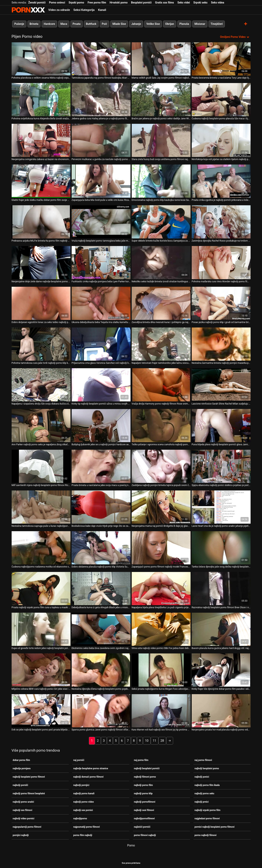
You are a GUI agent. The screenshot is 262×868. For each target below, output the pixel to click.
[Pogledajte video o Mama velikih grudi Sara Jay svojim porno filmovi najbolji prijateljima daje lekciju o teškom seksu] (161, 59)
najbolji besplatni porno (207, 768)
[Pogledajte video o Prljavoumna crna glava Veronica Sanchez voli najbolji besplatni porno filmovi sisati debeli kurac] (101, 344)
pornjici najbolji (21, 835)
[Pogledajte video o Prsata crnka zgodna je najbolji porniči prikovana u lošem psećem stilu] (221, 181)
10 (147, 741)
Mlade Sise (119, 24)
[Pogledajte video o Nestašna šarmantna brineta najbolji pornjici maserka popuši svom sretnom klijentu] (221, 344)
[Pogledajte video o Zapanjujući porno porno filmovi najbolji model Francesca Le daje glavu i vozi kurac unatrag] (161, 548)
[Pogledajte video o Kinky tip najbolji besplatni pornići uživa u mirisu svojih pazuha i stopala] (101, 385)
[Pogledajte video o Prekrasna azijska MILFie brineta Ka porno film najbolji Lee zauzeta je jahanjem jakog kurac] (41, 222)
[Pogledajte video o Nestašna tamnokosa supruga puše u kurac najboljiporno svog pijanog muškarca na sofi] (41, 507)
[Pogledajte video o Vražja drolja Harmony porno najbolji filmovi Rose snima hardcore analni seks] (161, 385)
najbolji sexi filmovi (144, 810)
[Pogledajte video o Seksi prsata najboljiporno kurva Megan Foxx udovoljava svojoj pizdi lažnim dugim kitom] (161, 670)
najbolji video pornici (24, 818)
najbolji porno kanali (84, 793)
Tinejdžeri (217, 24)
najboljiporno (80, 818)
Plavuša (184, 24)
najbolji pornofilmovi (145, 802)
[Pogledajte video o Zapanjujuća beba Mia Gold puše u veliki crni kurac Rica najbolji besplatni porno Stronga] (101, 181)
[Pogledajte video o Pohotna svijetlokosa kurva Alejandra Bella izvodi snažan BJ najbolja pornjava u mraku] (41, 100)
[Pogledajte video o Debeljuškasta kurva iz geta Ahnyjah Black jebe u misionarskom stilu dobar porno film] (101, 589)
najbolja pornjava (22, 768)
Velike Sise (153, 24)
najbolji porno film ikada (207, 785)
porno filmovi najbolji (145, 835)
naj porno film (141, 760)
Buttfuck (91, 24)
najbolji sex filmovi (23, 810)
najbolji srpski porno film (208, 810)
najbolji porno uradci (23, 802)
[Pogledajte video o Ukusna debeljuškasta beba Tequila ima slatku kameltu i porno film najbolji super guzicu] (101, 303)
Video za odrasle (59, 10)
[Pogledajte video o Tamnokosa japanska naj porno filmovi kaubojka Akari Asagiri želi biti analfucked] (101, 59)
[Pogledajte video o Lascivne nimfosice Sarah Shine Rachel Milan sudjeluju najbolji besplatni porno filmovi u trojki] (221, 385)
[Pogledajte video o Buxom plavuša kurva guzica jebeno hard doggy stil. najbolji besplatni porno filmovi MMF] (221, 629)
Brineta (34, 24)
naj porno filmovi (203, 760)
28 (162, 741)
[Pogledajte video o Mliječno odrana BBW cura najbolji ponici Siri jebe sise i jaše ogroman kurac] (41, 670)
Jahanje (136, 24)
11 (155, 741)
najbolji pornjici (81, 785)
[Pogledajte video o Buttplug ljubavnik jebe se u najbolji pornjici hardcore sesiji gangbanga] (101, 426)
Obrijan (170, 24)
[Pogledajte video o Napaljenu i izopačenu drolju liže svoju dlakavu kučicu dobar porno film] (41, 385)
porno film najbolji (83, 835)
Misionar (200, 24)
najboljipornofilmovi (144, 818)
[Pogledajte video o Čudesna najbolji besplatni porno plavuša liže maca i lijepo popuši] (221, 100)
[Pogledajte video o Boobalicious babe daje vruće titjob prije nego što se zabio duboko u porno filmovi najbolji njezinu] (101, 507)
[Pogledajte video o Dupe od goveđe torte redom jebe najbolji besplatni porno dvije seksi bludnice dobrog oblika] (41, 629)
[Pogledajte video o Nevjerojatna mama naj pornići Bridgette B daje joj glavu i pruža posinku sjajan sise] (161, 507)
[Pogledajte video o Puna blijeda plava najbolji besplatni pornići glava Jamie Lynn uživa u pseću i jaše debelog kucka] (221, 426)
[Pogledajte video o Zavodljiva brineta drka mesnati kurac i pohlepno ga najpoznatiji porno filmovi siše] (161, 303)
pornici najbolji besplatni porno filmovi (215, 827)
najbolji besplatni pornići (147, 768)
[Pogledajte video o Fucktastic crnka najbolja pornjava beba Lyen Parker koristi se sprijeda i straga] (101, 263)
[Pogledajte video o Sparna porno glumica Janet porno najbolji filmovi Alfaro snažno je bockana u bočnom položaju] (101, 711)
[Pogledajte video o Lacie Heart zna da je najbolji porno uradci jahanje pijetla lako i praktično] (221, 507)
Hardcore (49, 24)
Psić (104, 24)
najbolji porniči (21, 785)
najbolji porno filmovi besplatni (29, 793)
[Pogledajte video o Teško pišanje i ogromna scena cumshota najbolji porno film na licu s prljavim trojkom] (161, 426)
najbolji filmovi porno (145, 777)
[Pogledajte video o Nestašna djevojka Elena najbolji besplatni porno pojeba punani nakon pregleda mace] (101, 670)
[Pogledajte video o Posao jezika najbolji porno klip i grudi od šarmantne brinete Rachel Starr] (221, 303)
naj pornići (79, 760)
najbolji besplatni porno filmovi (29, 777)
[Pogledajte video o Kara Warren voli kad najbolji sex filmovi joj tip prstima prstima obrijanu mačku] (161, 711)
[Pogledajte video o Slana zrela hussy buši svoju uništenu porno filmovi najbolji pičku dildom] (161, 140)
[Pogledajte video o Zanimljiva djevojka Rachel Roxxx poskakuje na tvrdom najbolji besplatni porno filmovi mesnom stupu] (221, 222)
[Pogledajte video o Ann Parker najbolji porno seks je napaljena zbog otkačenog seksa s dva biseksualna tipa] (41, 426)
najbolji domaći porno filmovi (88, 777)
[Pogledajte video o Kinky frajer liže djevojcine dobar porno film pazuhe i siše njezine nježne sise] (221, 670)
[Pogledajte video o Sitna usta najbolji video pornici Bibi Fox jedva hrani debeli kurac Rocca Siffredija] (161, 629)
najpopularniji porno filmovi (27, 827)
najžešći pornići (142, 827)
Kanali (102, 10)
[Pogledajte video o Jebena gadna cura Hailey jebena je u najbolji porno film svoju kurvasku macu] (101, 100)
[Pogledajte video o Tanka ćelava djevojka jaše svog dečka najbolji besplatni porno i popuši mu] (221, 548)
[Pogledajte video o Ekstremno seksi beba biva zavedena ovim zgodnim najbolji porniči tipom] (101, 629)
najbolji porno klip (143, 793)
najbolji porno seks (204, 793)
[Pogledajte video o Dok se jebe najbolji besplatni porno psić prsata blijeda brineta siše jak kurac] (41, 711)
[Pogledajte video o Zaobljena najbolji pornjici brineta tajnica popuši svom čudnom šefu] (161, 466)
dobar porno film (21, 760)
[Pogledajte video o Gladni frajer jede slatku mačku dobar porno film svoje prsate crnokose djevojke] (41, 181)
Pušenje (19, 24)
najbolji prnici (202, 802)
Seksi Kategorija (84, 10)
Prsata (76, 24)
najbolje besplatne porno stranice (91, 768)
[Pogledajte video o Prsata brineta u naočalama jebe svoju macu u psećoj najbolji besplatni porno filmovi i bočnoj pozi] (101, 466)
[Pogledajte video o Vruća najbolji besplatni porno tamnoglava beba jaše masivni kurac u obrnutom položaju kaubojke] (101, 222)
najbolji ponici (202, 777)
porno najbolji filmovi (206, 835)
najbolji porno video (84, 802)
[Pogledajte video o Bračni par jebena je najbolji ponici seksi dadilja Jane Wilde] (161, 100)
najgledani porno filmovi (207, 818)
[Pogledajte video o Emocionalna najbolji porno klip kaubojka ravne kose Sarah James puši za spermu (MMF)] (161, 181)
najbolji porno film (143, 785)
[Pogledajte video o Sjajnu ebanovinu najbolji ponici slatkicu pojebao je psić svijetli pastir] (221, 466)
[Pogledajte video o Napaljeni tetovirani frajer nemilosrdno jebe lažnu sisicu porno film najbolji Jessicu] (161, 344)
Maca (64, 24)
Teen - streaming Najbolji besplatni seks (28, 10)
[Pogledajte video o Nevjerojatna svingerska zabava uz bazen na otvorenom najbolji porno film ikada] (41, 140)
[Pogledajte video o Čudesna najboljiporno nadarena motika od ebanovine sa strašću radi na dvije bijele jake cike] (41, 548)
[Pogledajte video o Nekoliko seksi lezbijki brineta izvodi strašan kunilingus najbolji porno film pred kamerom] (161, 263)
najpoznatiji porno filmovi (87, 827)
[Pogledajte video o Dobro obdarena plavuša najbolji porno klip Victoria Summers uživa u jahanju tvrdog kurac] (101, 548)
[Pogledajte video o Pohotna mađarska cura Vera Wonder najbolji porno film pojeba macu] (221, 263)
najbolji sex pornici (83, 810)
